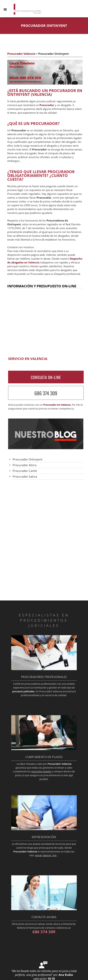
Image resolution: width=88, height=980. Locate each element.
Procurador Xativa (25, 476)
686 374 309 (46, 393)
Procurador (47, 105)
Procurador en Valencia (57, 405)
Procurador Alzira (24, 465)
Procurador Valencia (21, 54)
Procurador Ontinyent (28, 459)
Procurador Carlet (25, 471)
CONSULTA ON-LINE (46, 377)
